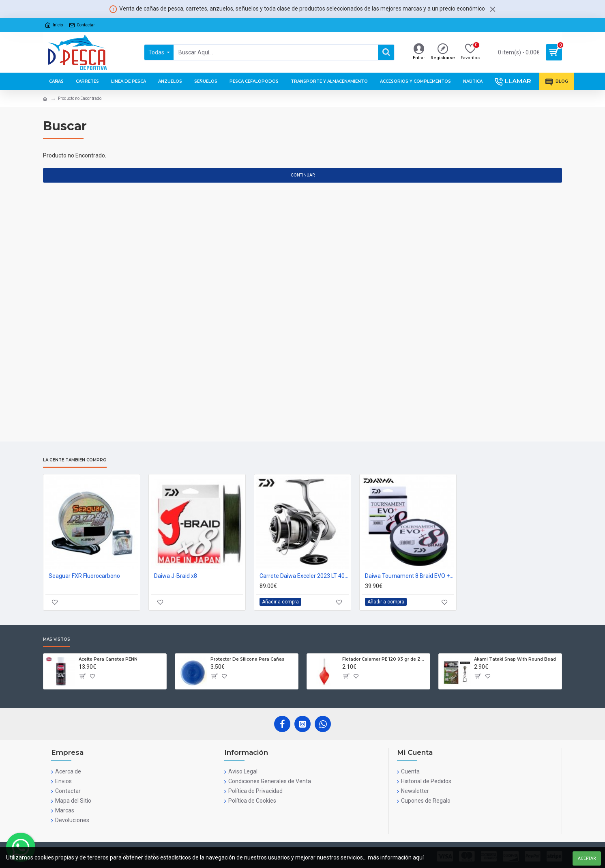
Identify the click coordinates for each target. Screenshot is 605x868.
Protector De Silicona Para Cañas (247, 659)
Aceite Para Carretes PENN (108, 659)
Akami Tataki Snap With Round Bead (515, 659)
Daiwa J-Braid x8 (176, 576)
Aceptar (587, 858)
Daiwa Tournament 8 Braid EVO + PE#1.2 (410, 576)
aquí (418, 857)
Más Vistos (57, 640)
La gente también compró (75, 460)
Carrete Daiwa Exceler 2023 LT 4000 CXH (304, 576)
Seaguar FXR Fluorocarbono (84, 576)
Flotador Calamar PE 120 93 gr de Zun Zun (385, 659)
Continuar (303, 175)
